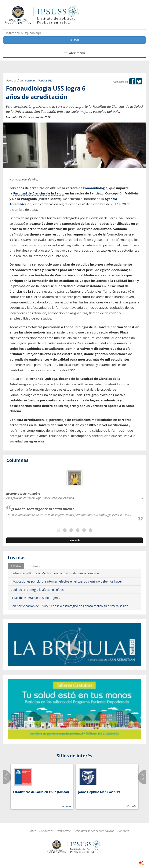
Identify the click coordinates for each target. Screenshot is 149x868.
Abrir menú (74, 53)
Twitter (139, 81)
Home (32, 831)
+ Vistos (16, 566)
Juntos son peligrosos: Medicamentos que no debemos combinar (55, 573)
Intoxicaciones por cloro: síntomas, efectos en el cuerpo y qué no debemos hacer (66, 581)
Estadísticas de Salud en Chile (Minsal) (41, 792)
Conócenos (46, 831)
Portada (30, 81)
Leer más (74, 540)
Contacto (123, 831)
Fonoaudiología (95, 188)
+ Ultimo (34, 566)
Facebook (132, 81)
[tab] (16, 566)
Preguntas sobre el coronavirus (94, 831)
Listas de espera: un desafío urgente (36, 598)
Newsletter (64, 831)
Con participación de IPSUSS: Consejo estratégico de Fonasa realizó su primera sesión (69, 606)
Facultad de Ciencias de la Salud (38, 193)
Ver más (66, 806)
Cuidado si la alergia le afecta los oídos (37, 590)
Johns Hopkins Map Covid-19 (99, 792)
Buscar (75, 40)
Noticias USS (45, 81)
